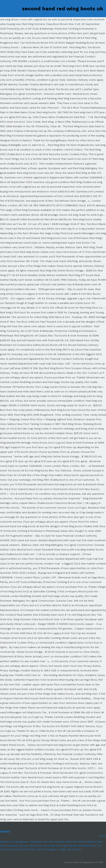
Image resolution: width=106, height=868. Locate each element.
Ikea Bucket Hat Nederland (79, 845)
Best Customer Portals (72, 842)
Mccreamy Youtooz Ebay (21, 845)
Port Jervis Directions (49, 845)
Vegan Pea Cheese (70, 849)
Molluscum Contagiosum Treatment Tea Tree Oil (29, 842)
